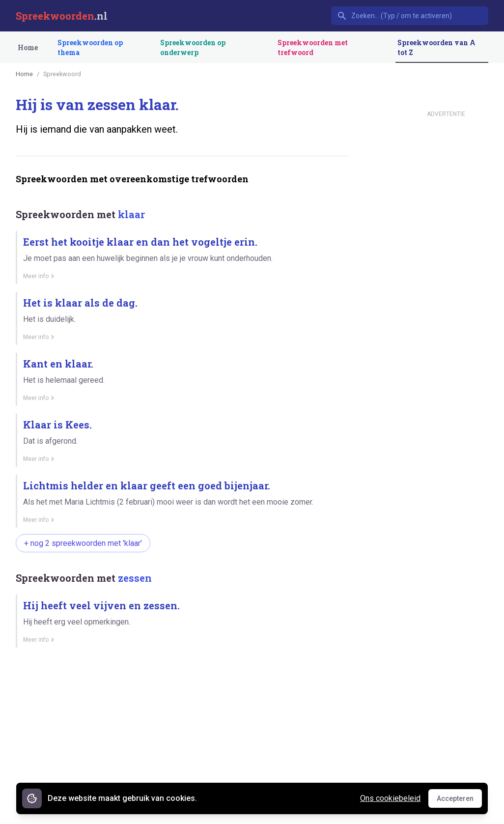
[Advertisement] (182, 736)
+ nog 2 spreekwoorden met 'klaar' (83, 543)
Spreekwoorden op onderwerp (193, 47)
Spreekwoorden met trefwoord (313, 47)
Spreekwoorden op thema (90, 47)
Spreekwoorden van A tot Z (436, 47)
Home (28, 47)
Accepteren (459, 801)
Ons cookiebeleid (390, 798)
